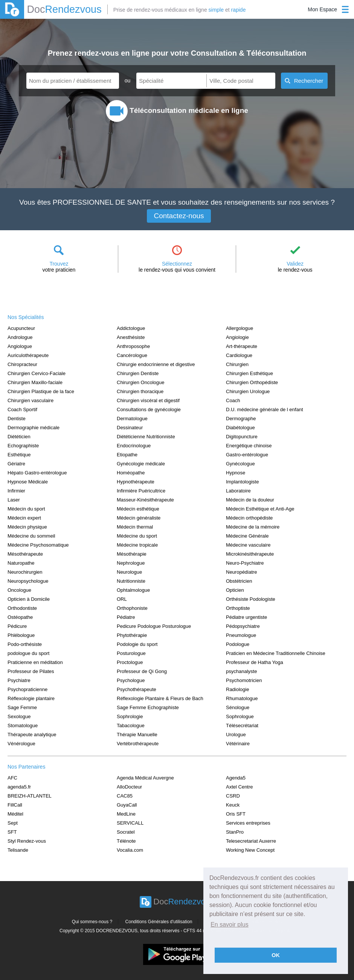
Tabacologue (131, 726)
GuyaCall (127, 805)
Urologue (236, 735)
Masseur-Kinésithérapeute (145, 500)
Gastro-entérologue (247, 455)
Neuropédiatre (241, 572)
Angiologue (20, 346)
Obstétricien (239, 581)
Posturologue (131, 653)
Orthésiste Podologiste (251, 599)
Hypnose (236, 473)
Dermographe (241, 419)
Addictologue (131, 328)
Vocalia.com (130, 850)
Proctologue (130, 662)
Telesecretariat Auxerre (251, 841)
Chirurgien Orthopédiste (252, 382)
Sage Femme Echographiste (148, 707)
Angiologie (237, 337)
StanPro (235, 832)
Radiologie (237, 689)
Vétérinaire (238, 744)
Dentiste (17, 419)
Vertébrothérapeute (138, 744)
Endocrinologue (134, 446)
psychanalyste (241, 671)
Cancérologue (132, 355)
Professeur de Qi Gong (142, 671)
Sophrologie (130, 716)
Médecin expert (24, 518)
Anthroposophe (133, 346)
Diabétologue (240, 428)
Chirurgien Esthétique (249, 373)
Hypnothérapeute (136, 482)
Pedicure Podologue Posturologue (154, 626)
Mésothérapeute (25, 554)
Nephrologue (131, 563)
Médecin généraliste (139, 518)
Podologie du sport (137, 644)
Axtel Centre (240, 787)
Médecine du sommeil (31, 536)
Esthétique (19, 455)
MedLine (126, 814)
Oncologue (19, 590)
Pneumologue (241, 635)
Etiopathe (127, 455)
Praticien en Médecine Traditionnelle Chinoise (276, 653)
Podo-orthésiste (25, 644)
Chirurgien (237, 364)
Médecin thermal (135, 527)
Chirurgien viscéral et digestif (148, 400)
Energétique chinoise (249, 446)
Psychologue (131, 680)
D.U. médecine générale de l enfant (265, 409)
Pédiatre (126, 617)
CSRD (233, 796)
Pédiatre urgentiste (246, 617)
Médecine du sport (137, 536)
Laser (14, 500)
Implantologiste (242, 482)
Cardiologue (239, 355)
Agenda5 (236, 778)
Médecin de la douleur (250, 500)
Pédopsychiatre (243, 626)
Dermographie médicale (34, 428)
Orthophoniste (132, 608)
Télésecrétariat (242, 726)
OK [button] (276, 955)
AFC (12, 778)
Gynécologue (240, 464)
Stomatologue (23, 726)
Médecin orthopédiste (249, 518)
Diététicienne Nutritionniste (146, 437)
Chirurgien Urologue (248, 391)
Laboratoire (238, 491)
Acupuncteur (21, 328)
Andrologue (20, 337)
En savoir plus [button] (230, 925)
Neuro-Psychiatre (245, 563)
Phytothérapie (132, 635)
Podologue (238, 644)
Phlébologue (21, 635)
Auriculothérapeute (28, 355)
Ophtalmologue (133, 590)
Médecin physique (27, 527)
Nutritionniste (131, 581)
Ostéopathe (20, 617)
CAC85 (125, 796)
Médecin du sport (26, 509)
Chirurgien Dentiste (138, 373)
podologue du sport (28, 653)
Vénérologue (21, 744)
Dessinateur (130, 428)
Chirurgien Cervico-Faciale (37, 373)
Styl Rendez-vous (27, 841)
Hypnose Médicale (28, 482)
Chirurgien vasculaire (31, 400)
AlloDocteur (129, 787)
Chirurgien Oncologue (140, 382)
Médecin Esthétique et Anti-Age (260, 509)
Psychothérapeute (137, 689)
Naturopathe (21, 563)
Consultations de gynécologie (149, 409)
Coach (233, 400)
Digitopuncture (242, 437)
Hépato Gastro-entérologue (37, 473)
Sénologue (238, 707)
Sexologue (19, 716)
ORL (122, 599)
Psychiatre (19, 680)
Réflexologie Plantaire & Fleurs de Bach (160, 698)
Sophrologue (240, 716)
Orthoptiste (238, 608)
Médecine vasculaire (248, 545)
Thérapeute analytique (32, 735)
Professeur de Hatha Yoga (255, 662)
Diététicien (19, 437)
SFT (12, 832)
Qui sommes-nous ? (92, 922)
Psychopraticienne (27, 689)
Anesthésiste (131, 337)
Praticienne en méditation (35, 662)
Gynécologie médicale (141, 464)
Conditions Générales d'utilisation (159, 922)
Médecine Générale (247, 536)
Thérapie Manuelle (137, 735)
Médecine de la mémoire (253, 527)
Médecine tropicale (137, 545)
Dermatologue (132, 419)
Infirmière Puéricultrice (141, 491)
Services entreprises (248, 823)
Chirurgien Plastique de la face (41, 391)
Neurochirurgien (25, 572)
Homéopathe (131, 473)
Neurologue (129, 572)
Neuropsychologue (28, 581)
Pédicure (17, 626)
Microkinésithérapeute (250, 554)
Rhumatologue (242, 698)
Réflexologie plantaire (31, 698)
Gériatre (16, 464)
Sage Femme (22, 707)
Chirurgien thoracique (140, 391)
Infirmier (16, 491)
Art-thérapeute (242, 346)
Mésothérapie (132, 554)
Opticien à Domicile (29, 599)
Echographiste (23, 446)
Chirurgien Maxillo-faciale (35, 382)
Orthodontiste (22, 608)
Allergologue (240, 328)
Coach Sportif (22, 409)
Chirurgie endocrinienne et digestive (156, 364)
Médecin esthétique (138, 509)
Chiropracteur (22, 364)
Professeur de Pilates (31, 671)
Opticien (235, 590)
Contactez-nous (179, 216)
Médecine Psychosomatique (38, 545)
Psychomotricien (244, 680)
